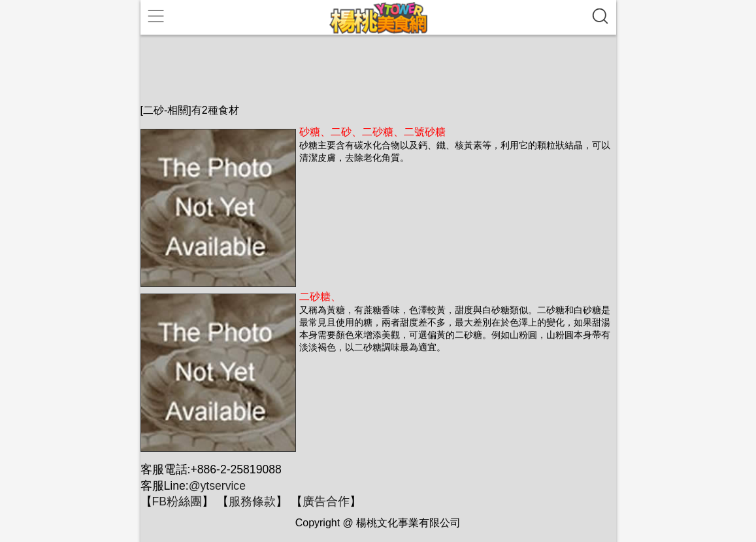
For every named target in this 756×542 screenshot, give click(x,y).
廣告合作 (326, 501)
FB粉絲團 (177, 501)
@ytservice (217, 486)
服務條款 (252, 501)
